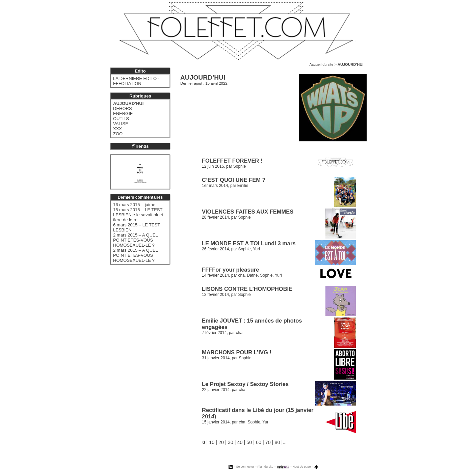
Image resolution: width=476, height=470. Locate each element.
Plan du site (265, 467)
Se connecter (245, 467)
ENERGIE (123, 114)
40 (240, 442)
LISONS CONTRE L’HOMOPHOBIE (247, 289)
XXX (117, 129)
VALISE (121, 124)
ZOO (118, 134)
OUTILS (121, 119)
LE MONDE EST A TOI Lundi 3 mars (249, 243)
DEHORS (123, 108)
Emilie (243, 186)
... (285, 442)
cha (241, 275)
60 (259, 442)
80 (277, 442)
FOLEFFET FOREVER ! (232, 161)
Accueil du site (322, 64)
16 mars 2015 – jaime (134, 205)
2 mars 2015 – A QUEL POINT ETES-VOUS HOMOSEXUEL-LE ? (135, 240)
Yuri (256, 249)
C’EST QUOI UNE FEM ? (234, 180)
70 (268, 442)
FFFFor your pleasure (230, 270)
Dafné (252, 275)
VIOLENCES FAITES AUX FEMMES (248, 212)
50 (249, 442)
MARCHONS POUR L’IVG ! (237, 352)
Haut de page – (306, 467)
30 (231, 442)
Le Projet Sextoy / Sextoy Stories (245, 384)
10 (212, 442)
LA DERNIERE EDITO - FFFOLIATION (136, 81)
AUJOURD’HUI (128, 103)
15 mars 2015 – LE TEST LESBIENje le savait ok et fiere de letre (138, 215)
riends (140, 146)
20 (221, 442)
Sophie (240, 166)
